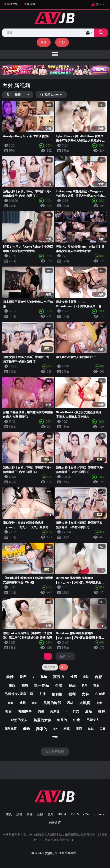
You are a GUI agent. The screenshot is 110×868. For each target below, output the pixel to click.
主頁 (9, 814)
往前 (63, 656)
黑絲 (70, 703)
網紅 (34, 703)
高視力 (59, 677)
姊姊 (91, 729)
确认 (63, 667)
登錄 (44, 42)
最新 (89, 711)
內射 (41, 711)
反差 (23, 676)
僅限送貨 (11, 728)
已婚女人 (93, 720)
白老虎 (100, 694)
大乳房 (85, 703)
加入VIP (32, 4)
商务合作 (55, 822)
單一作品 (42, 685)
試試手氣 (12, 4)
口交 (76, 711)
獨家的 (42, 729)
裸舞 (23, 703)
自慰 (98, 677)
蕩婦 (79, 728)
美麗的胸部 (52, 703)
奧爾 (85, 685)
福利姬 (57, 694)
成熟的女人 (19, 720)
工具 (103, 729)
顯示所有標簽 (55, 751)
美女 (8, 711)
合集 (59, 685)
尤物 (55, 737)
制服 (96, 685)
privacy (99, 814)
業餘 (10, 677)
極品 (72, 685)
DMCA (62, 814)
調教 (11, 703)
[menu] (55, 54)
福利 (72, 694)
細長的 (62, 720)
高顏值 (55, 711)
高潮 (99, 703)
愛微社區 (51, 853)
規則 (51, 814)
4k (56, 728)
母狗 (26, 729)
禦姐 (12, 685)
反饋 (40, 814)
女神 (86, 694)
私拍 (44, 676)
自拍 (86, 676)
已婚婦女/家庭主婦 (19, 694)
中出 (77, 720)
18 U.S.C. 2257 (80, 814)
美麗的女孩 (42, 720)
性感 (74, 676)
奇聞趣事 (25, 711)
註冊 (62, 42)
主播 (42, 694)
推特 (102, 711)
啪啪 (25, 685)
